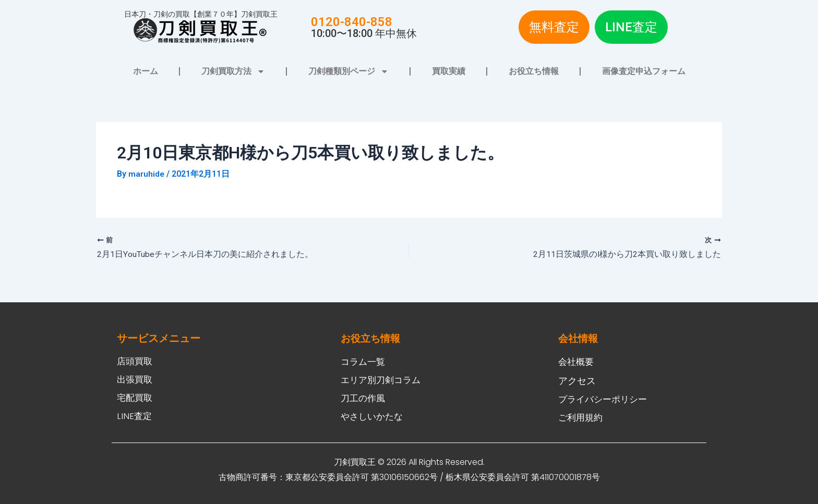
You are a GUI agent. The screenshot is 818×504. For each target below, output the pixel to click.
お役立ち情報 (534, 71)
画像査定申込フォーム (644, 71)
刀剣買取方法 (233, 71)
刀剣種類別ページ (348, 71)
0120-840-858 (352, 22)
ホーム (146, 71)
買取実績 (449, 71)
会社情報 (579, 336)
